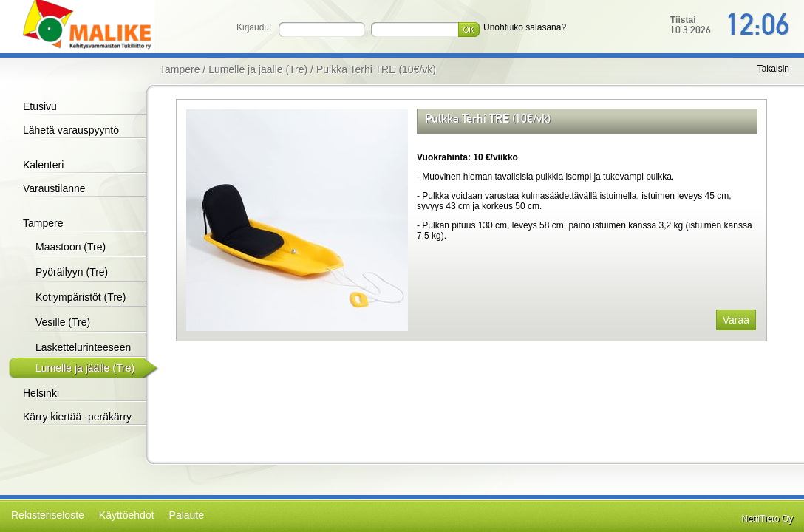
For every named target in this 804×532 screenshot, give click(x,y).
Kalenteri (43, 165)
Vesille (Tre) (63, 322)
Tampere (43, 223)
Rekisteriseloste (48, 515)
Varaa (736, 320)
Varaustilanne (54, 188)
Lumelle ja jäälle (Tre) (85, 368)
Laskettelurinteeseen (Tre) (83, 357)
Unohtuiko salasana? (525, 27)
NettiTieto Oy (767, 519)
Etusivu (40, 106)
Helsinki (41, 393)
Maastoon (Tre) (71, 247)
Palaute (187, 515)
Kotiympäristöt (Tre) (81, 297)
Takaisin (773, 69)
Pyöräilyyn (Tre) (72, 272)
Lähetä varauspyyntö (71, 130)
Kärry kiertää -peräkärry (77, 417)
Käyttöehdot (127, 515)
